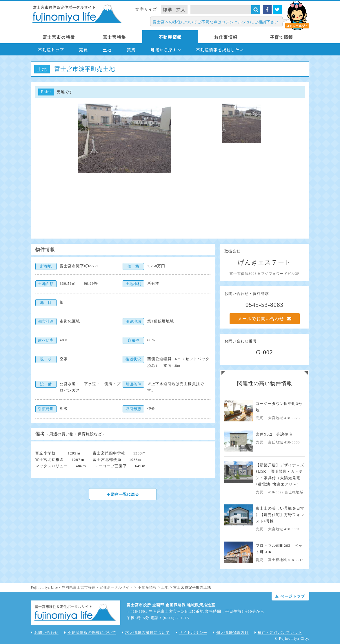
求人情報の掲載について (146, 633)
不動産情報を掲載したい (220, 50)
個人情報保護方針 (231, 633)
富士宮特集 (114, 37)
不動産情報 (170, 37)
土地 (107, 50)
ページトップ (290, 596)
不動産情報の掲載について (90, 633)
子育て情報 (281, 37)
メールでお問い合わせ (265, 319)
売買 (83, 50)
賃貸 (131, 50)
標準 (168, 9)
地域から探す (166, 50)
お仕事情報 (226, 37)
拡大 (181, 9)
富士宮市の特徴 (59, 37)
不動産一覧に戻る (123, 494)
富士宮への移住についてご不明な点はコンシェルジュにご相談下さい (216, 22)
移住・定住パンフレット (278, 633)
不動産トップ (51, 50)
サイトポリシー (191, 633)
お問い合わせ (45, 633)
